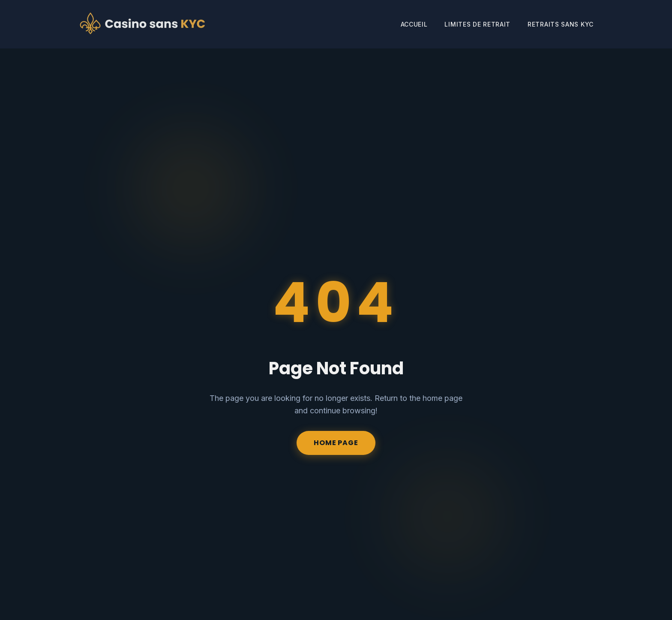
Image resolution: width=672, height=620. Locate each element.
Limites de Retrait (477, 24)
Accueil (414, 24)
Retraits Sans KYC (561, 24)
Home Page (336, 443)
